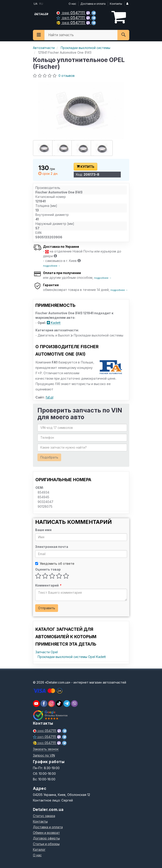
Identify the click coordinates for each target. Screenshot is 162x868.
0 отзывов (67, 76)
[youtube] (36, 704)
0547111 (71, 13)
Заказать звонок (46, 749)
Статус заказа (44, 816)
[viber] (44, 704)
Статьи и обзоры (46, 844)
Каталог (39, 849)
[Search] (123, 35)
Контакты (116, 4)
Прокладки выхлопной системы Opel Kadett (72, 657)
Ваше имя (43, 530)
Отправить (47, 608)
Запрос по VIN (44, 755)
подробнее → (52, 266)
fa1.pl (50, 397)
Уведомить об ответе (55, 564)
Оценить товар (48, 569)
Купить (85, 167)
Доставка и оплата (93, 4)
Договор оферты (46, 838)
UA (35, 4)
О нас (72, 4)
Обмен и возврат (46, 833)
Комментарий (48, 585)
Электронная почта (52, 547)
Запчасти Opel (47, 652)
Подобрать (49, 457)
